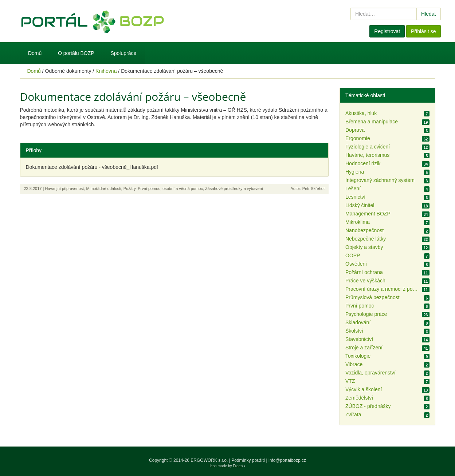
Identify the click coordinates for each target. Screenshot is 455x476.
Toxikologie (358, 356)
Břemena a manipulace (372, 122)
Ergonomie (358, 138)
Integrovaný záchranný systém (380, 180)
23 (426, 315)
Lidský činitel (360, 205)
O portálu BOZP (76, 53)
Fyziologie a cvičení (368, 147)
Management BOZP (368, 214)
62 (426, 139)
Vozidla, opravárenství (370, 373)
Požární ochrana (364, 272)
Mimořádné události (104, 189)
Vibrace (354, 364)
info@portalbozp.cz (287, 460)
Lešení (353, 189)
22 (426, 239)
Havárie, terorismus (367, 155)
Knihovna (106, 71)
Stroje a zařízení (364, 348)
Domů (35, 53)
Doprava (355, 130)
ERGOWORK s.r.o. (210, 460)
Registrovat (387, 31)
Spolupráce (123, 53)
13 (426, 390)
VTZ (350, 381)
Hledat (428, 14)
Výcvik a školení (364, 389)
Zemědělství (359, 398)
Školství (354, 331)
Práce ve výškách (365, 281)
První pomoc (360, 306)
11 (426, 273)
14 (426, 340)
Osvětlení (356, 264)
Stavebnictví (359, 339)
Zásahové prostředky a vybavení (234, 189)
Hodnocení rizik (363, 163)
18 (426, 206)
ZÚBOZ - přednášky (368, 406)
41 (426, 348)
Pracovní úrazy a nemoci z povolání (382, 289)
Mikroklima (358, 222)
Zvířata (353, 414)
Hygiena (355, 172)
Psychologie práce (366, 314)
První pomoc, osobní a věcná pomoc (170, 189)
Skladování (358, 322)
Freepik (239, 466)
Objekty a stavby (364, 247)
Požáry (130, 189)
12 (426, 147)
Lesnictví (355, 197)
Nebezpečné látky (366, 239)
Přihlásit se (423, 31)
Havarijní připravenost (64, 189)
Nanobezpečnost (364, 230)
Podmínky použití (248, 460)
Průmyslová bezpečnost (372, 297)
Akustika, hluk (361, 113)
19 (426, 122)
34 (426, 164)
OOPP (353, 255)
